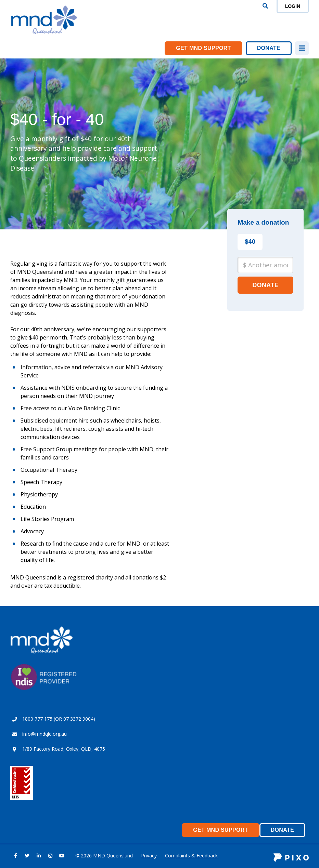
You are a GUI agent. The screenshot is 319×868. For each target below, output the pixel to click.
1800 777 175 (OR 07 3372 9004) (59, 719)
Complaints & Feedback (191, 856)
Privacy (149, 856)
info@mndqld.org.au (44, 734)
